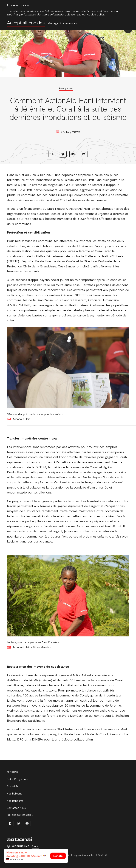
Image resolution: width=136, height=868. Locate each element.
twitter (19, 823)
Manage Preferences (62, 23)
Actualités (13, 787)
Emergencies (66, 89)
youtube (27, 823)
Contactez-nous (16, 808)
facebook (10, 823)
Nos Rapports (15, 801)
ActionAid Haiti (19, 839)
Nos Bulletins (14, 794)
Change (36, 846)
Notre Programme (17, 779)
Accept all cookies (26, 23)
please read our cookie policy (86, 15)
